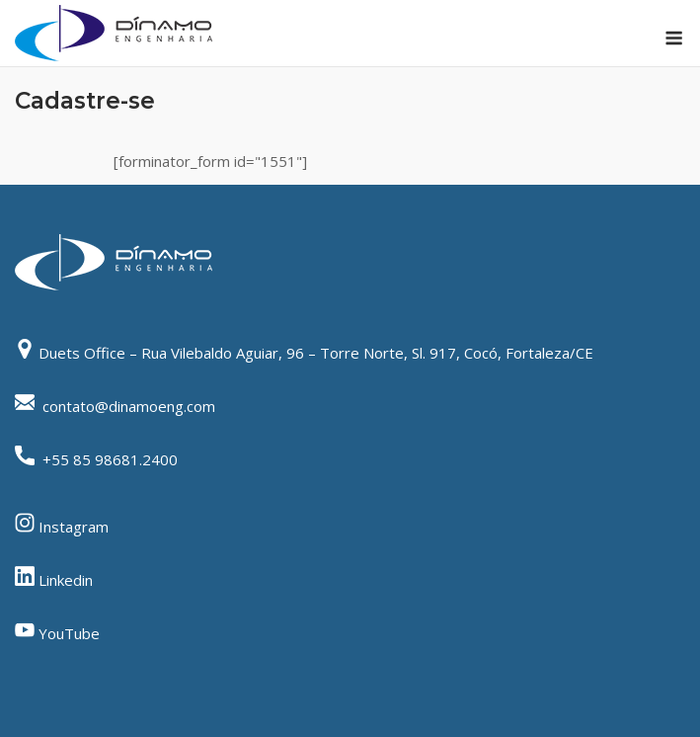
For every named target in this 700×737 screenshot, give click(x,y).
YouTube (69, 633)
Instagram (74, 527)
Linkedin (66, 580)
